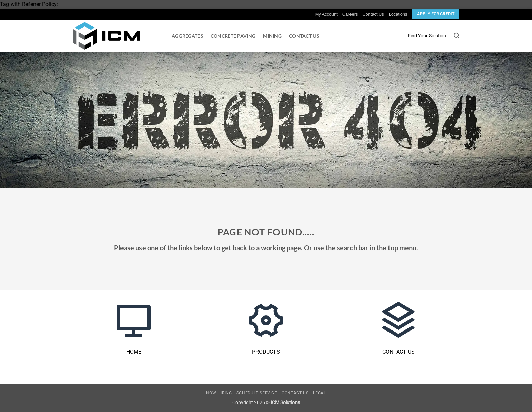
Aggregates (187, 36)
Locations (398, 14)
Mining (272, 36)
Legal (320, 393)
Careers (350, 14)
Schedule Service (257, 393)
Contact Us (373, 14)
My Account (326, 14)
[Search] (457, 36)
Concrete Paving (233, 36)
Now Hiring (219, 393)
